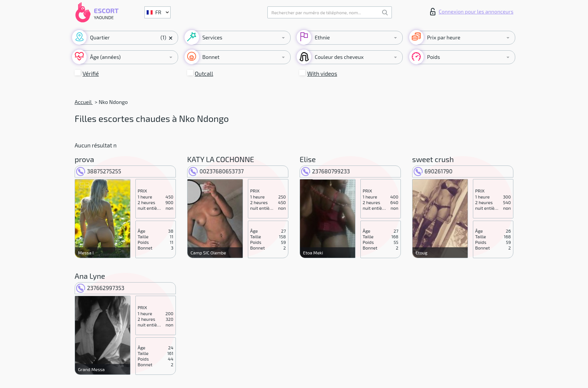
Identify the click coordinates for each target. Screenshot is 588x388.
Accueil (84, 102)
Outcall (204, 74)
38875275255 (99, 171)
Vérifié (91, 74)
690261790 (433, 171)
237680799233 (325, 171)
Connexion (472, 12)
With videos (322, 74)
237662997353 (100, 288)
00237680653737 (216, 171)
